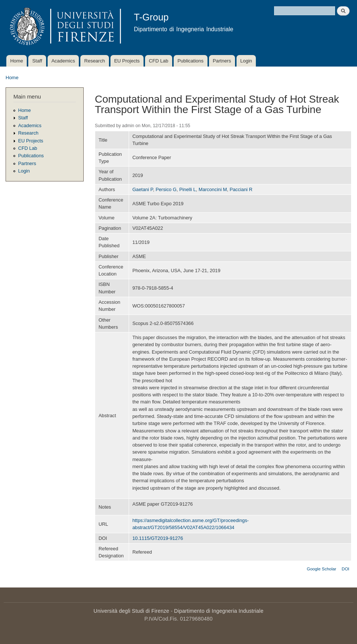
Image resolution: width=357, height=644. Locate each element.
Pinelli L (188, 189)
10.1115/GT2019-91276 (158, 538)
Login (246, 61)
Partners (222, 61)
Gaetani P (143, 189)
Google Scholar (321, 569)
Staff (37, 61)
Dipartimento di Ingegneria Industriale (219, 611)
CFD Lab (158, 61)
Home (17, 61)
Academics (63, 61)
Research (95, 61)
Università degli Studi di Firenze (131, 611)
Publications (190, 61)
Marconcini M (213, 189)
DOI (345, 569)
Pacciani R (241, 189)
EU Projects (127, 61)
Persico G (166, 189)
